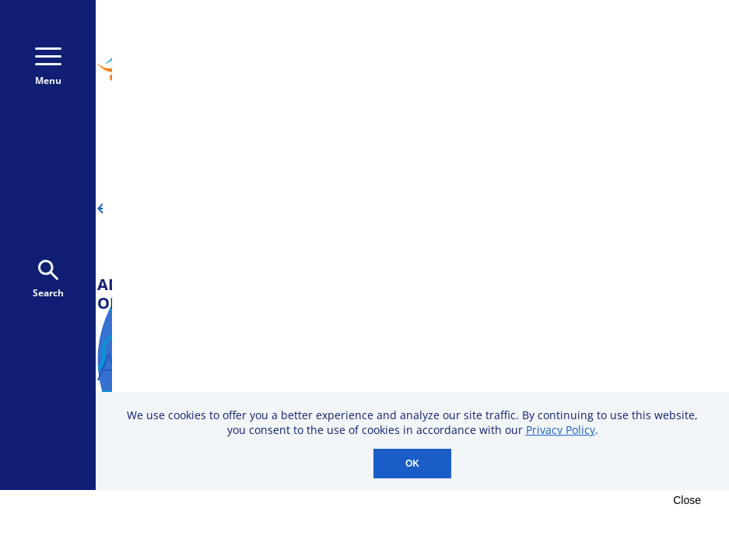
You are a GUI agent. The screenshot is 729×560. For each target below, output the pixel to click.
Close (687, 500)
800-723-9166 (636, 37)
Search (48, 280)
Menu (48, 67)
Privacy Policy (561, 430)
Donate (633, 79)
